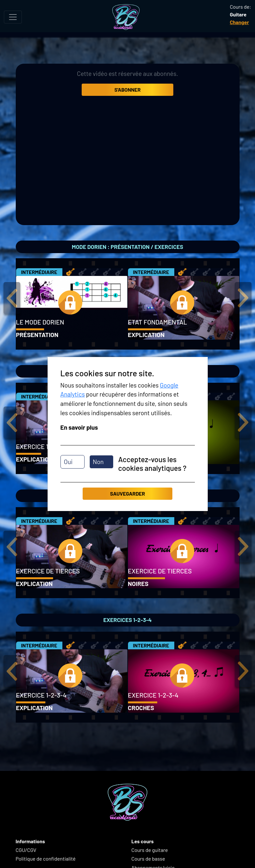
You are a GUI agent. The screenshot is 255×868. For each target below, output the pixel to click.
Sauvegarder (127, 493)
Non (98, 462)
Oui (68, 462)
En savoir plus (79, 427)
